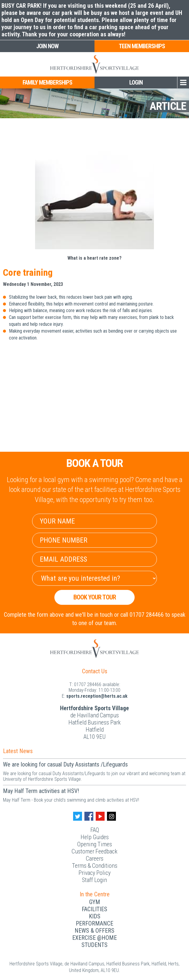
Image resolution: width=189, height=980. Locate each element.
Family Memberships (47, 82)
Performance (94, 923)
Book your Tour (95, 597)
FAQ (95, 830)
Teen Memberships (142, 46)
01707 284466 (88, 684)
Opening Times (95, 844)
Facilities (94, 909)
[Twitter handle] (78, 816)
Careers (95, 859)
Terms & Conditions (95, 866)
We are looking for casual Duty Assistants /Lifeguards (65, 764)
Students (94, 945)
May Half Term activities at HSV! (41, 791)
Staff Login (94, 880)
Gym (95, 902)
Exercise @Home (94, 938)
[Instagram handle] (111, 816)
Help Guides (95, 837)
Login (136, 82)
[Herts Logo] (94, 64)
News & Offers (94, 931)
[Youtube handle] (100, 816)
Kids (95, 916)
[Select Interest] (94, 578)
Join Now (47, 46)
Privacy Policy (94, 873)
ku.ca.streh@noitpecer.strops (97, 696)
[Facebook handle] (89, 816)
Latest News (18, 751)
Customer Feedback (94, 851)
